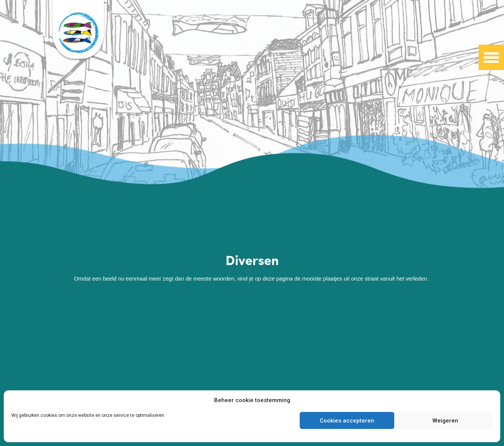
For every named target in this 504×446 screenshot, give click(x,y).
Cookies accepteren (347, 421)
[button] (492, 58)
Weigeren (445, 421)
